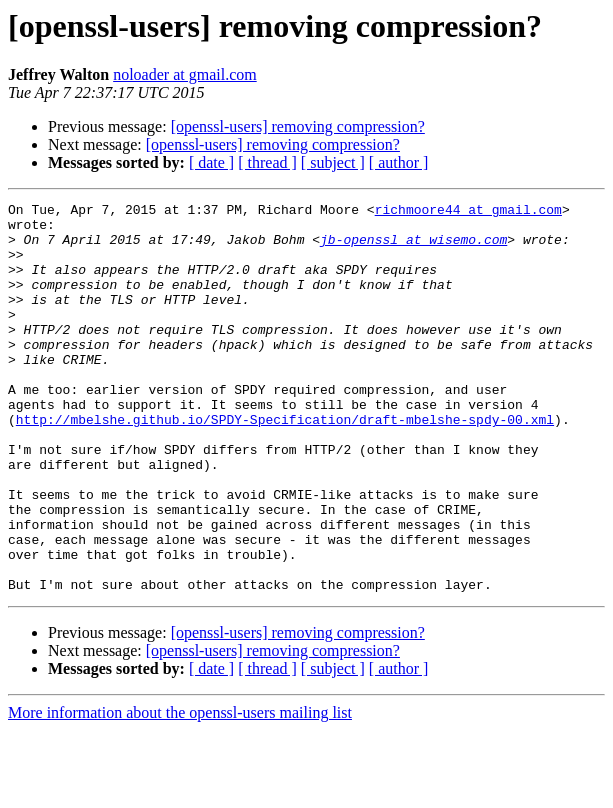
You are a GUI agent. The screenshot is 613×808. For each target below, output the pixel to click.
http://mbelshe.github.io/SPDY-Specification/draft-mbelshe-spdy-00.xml (285, 464)
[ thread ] (267, 162)
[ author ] (399, 162)
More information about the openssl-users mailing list (180, 790)
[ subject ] (333, 162)
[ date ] (211, 162)
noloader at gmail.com (185, 74)
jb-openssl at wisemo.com (413, 248)
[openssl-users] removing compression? (298, 126)
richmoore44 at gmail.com (468, 212)
